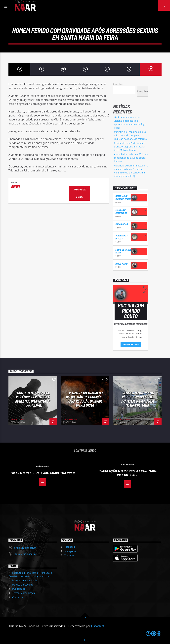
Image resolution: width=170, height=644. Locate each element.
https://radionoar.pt (25, 548)
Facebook (70, 547)
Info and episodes (131, 344)
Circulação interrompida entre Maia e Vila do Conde (128, 473)
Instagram (70, 551)
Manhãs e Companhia (121, 212)
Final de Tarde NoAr (124, 251)
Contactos (18, 597)
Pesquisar (118, 84)
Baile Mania (122, 264)
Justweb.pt (98, 626)
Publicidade (19, 589)
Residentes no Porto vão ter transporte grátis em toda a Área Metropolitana (129, 147)
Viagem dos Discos (122, 237)
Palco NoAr (122, 224)
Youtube (69, 555)
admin (15, 186)
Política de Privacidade (25, 580)
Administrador (18, 420)
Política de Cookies (23, 585)
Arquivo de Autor (80, 193)
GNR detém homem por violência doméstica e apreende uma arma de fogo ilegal (33, 399)
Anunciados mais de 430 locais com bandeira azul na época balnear (131, 158)
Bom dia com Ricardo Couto (123, 198)
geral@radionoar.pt (25, 554)
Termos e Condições (23, 593)
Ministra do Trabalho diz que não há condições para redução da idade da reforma (130, 135)
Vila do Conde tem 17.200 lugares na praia (43, 473)
